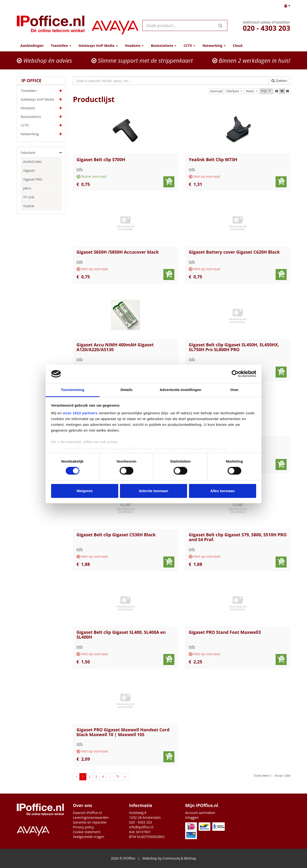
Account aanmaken (200, 813)
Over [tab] (234, 390)
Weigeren (85, 491)
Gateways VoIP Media (41, 99)
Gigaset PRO (33, 179)
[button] (287, 6)
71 (118, 777)
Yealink (29, 206)
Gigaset (29, 170)
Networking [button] (214, 46)
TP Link (29, 197)
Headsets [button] (134, 46)
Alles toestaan (223, 491)
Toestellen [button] (61, 46)
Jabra (27, 188)
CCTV (41, 125)
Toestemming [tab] (73, 390)
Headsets (41, 108)
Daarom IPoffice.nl (87, 813)
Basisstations (41, 117)
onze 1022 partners (80, 413)
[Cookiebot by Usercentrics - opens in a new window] (235, 374)
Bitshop (190, 858)
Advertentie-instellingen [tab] (180, 390)
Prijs (266, 91)
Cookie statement (87, 832)
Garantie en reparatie (90, 822)
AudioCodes (32, 162)
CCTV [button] (189, 46)
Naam (252, 91)
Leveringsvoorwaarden (91, 817)
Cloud (238, 46)
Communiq (171, 858)
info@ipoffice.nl (141, 827)
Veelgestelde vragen (89, 837)
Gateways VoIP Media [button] (98, 46)
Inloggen (192, 817)
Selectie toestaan (154, 491)
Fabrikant (235, 91)
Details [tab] (127, 390)
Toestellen (41, 91)
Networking (41, 134)
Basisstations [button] (164, 46)
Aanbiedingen (32, 46)
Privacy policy (83, 827)
